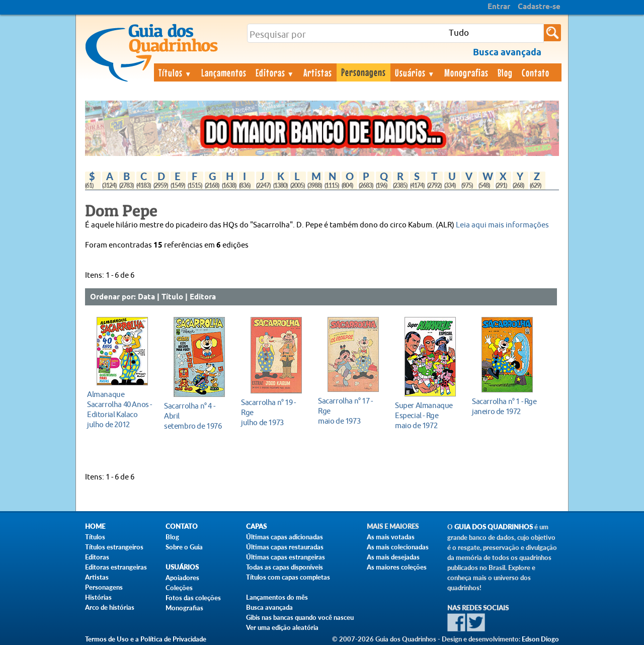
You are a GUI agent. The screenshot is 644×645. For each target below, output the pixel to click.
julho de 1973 (273, 412)
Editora (203, 297)
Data (146, 297)
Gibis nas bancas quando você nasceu (300, 617)
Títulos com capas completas (288, 577)
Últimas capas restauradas (285, 547)
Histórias (98, 597)
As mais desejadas (393, 557)
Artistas (318, 72)
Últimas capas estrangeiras (286, 557)
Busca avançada (269, 607)
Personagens (364, 72)
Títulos (175, 72)
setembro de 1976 (196, 416)
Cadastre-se (539, 7)
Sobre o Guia (184, 547)
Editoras (275, 72)
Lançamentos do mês (277, 597)
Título (172, 297)
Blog (505, 72)
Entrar (499, 7)
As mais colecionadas (398, 547)
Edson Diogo (540, 639)
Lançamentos (224, 72)
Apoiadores (182, 578)
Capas (256, 527)
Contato (536, 72)
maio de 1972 (427, 415)
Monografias (466, 72)
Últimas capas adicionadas (285, 537)
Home (95, 527)
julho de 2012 (119, 409)
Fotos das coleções (193, 598)
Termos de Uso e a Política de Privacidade (146, 639)
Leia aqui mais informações (502, 225)
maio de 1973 (350, 411)
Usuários (415, 72)
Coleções (179, 588)
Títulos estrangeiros (114, 547)
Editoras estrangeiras (116, 567)
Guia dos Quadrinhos (494, 527)
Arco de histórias (110, 607)
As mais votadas (391, 537)
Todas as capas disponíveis (285, 567)
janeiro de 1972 (504, 406)
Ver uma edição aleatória (282, 627)
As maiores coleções (397, 567)
